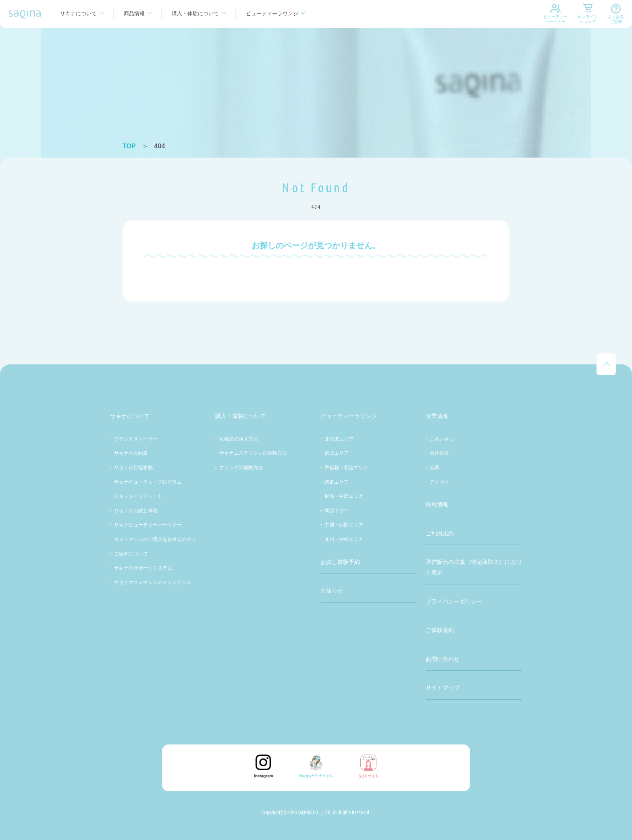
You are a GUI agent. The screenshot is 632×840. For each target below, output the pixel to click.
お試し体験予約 (340, 562)
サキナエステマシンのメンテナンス (153, 582)
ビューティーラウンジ (272, 14)
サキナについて (78, 14)
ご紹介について (131, 554)
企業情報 (437, 416)
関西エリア (337, 511)
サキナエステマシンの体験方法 (253, 453)
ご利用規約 (440, 533)
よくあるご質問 (616, 19)
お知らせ (332, 590)
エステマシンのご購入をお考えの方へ (155, 539)
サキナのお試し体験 (136, 511)
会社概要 (439, 453)
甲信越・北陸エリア (346, 468)
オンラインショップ (588, 19)
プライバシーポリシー (454, 601)
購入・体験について (195, 14)
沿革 (434, 468)
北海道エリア (339, 439)
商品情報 (134, 14)
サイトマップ (443, 688)
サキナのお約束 (131, 453)
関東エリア (337, 482)
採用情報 (437, 504)
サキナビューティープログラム (148, 482)
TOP (129, 146)
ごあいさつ (442, 439)
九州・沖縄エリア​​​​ (344, 539)
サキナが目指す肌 (133, 468)
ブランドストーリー (136, 439)
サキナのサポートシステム (143, 568)
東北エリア (337, 453)
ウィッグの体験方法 (241, 468)
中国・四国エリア (344, 525)
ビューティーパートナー (555, 19)
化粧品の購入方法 (239, 439)
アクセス (439, 482)
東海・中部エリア (344, 496)
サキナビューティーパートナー (148, 525)
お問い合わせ (443, 659)
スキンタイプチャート (138, 496)
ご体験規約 (440, 630)
